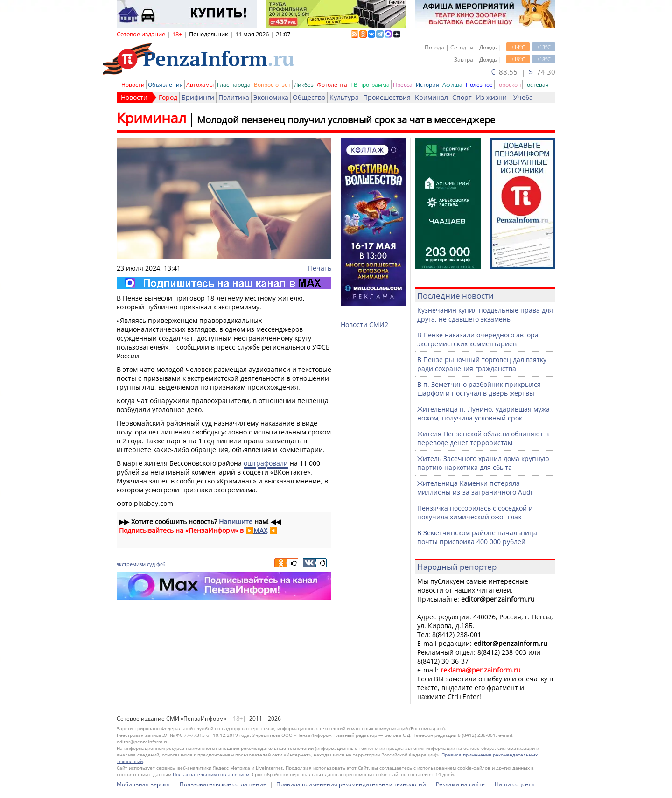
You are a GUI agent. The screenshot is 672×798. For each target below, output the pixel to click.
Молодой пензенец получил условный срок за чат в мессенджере (346, 120)
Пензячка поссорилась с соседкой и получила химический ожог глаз (475, 512)
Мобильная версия (143, 784)
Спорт (462, 97)
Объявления (165, 85)
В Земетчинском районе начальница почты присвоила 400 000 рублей (477, 537)
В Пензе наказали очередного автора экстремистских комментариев (478, 339)
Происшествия (387, 97)
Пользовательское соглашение (223, 784)
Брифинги (198, 97)
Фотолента (332, 85)
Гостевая (536, 85)
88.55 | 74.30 (523, 72)
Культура (344, 97)
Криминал (431, 97)
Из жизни (491, 97)
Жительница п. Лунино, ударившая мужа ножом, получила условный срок (483, 413)
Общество (309, 97)
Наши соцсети (515, 784)
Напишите (236, 521)
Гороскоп (508, 85)
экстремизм (131, 564)
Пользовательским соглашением (211, 774)
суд (151, 564)
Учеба (523, 97)
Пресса (403, 85)
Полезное (479, 85)
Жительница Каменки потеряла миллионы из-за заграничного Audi (475, 488)
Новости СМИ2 (364, 325)
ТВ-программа (370, 85)
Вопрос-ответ (272, 85)
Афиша (452, 85)
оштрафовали (266, 463)
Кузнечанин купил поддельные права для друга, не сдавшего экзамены (485, 315)
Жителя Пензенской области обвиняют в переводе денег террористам (483, 438)
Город (168, 97)
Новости (133, 85)
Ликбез (304, 85)
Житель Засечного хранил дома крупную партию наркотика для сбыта (483, 463)
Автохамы (200, 85)
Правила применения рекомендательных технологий (351, 784)
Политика (234, 97)
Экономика (271, 97)
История (427, 85)
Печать (320, 268)
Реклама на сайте (460, 784)
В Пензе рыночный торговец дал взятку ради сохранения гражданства (482, 364)
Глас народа (234, 85)
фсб (161, 564)
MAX (260, 530)
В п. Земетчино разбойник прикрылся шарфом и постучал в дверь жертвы (479, 389)
